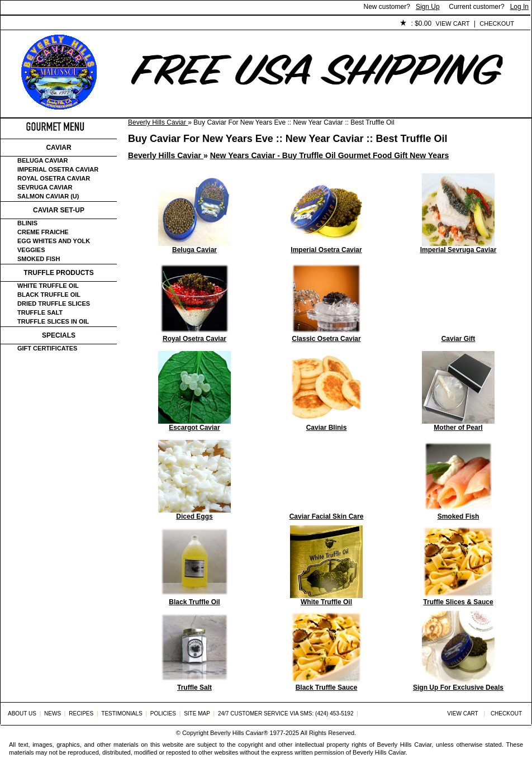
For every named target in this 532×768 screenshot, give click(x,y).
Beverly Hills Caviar (158, 122)
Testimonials (202, 24)
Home (19, 24)
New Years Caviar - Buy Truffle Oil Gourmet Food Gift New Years (330, 155)
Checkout (497, 23)
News (53, 714)
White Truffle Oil (48, 286)
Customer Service (129, 24)
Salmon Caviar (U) (48, 196)
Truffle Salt (40, 312)
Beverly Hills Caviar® (239, 733)
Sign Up (428, 7)
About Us (63, 24)
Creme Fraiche (43, 232)
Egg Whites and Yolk (54, 241)
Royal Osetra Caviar (54, 178)
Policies (258, 24)
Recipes (81, 714)
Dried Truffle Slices (54, 304)
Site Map (197, 714)
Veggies (31, 250)
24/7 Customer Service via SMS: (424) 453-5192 (286, 714)
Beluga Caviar (42, 160)
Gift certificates (47, 348)
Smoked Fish (39, 259)
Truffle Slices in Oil (53, 321)
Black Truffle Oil (49, 295)
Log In (519, 7)
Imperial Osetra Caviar (58, 169)
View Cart (453, 23)
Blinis (27, 223)
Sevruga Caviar (45, 187)
